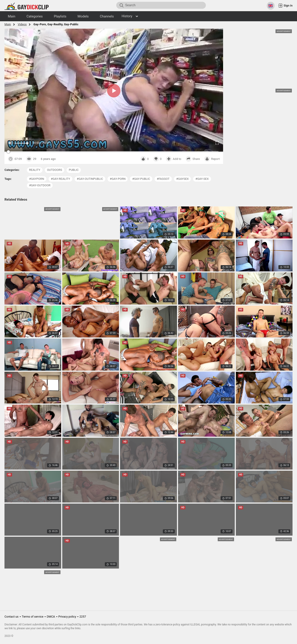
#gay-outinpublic (90, 179)
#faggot (163, 179)
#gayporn (37, 179)
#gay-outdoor (40, 185)
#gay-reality (60, 179)
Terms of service (33, 617)
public (74, 170)
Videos (22, 24)
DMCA (51, 617)
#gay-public (141, 179)
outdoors (55, 170)
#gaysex (183, 179)
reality (35, 170)
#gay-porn (118, 179)
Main (8, 24)
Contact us (12, 617)
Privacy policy (67, 617)
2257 (83, 617)
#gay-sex (202, 179)
